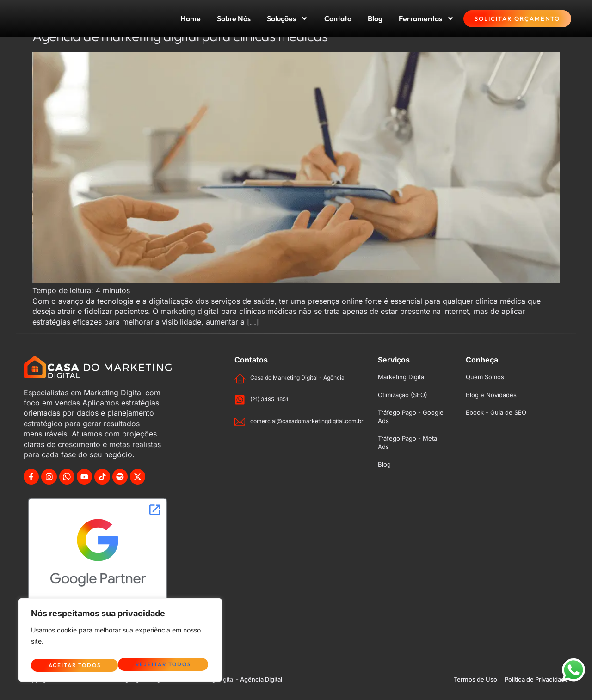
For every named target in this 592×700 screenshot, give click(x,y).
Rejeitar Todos (75, 665)
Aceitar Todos (167, 665)
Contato (338, 18)
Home (191, 18)
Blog (375, 18)
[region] (120, 642)
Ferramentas (426, 18)
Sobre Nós (234, 18)
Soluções (287, 18)
